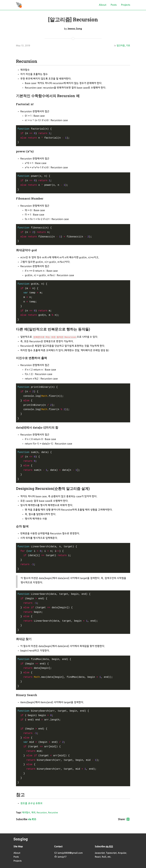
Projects (126, 5)
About (103, 5)
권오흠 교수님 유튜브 (31, 803)
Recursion (42, 813)
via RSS (32, 819)
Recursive (53, 813)
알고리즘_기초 (123, 46)
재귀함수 (26, 813)
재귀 (33, 813)
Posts (114, 5)
